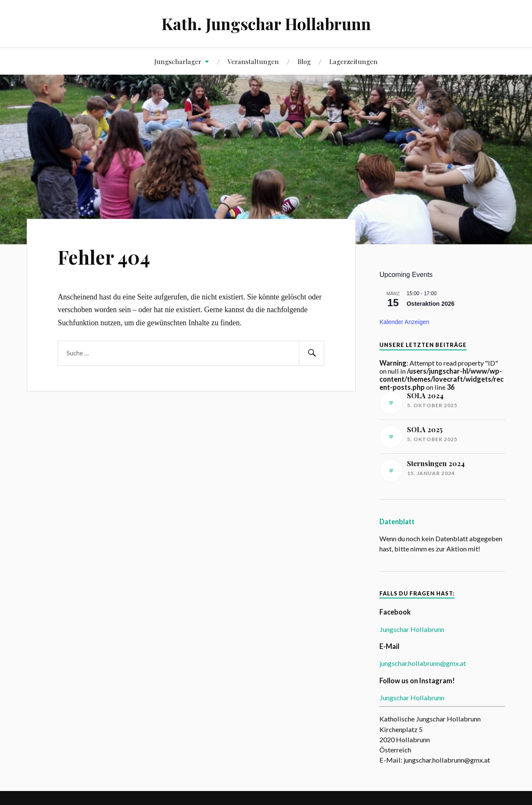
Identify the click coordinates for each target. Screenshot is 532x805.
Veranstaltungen (253, 61)
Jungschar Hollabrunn (412, 629)
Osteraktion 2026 (430, 304)
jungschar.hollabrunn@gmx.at (423, 663)
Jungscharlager (178, 61)
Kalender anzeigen (404, 322)
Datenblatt (397, 521)
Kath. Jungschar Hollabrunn (266, 24)
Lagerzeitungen (354, 61)
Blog (304, 61)
